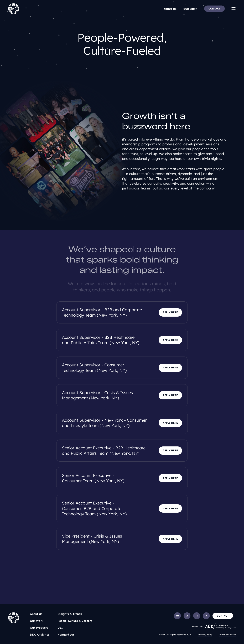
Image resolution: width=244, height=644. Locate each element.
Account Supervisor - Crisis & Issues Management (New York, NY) (97, 395)
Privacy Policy (205, 635)
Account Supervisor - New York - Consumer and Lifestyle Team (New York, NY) (104, 423)
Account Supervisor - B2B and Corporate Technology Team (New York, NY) (102, 312)
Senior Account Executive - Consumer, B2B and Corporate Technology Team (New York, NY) (94, 508)
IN (177, 616)
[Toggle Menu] (233, 9)
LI (187, 616)
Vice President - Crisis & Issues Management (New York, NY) (92, 539)
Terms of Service (227, 635)
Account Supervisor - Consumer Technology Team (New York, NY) (94, 367)
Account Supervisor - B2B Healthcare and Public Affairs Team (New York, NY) (101, 340)
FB (197, 616)
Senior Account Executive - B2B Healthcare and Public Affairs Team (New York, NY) (104, 450)
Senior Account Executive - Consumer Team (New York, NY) (93, 478)
